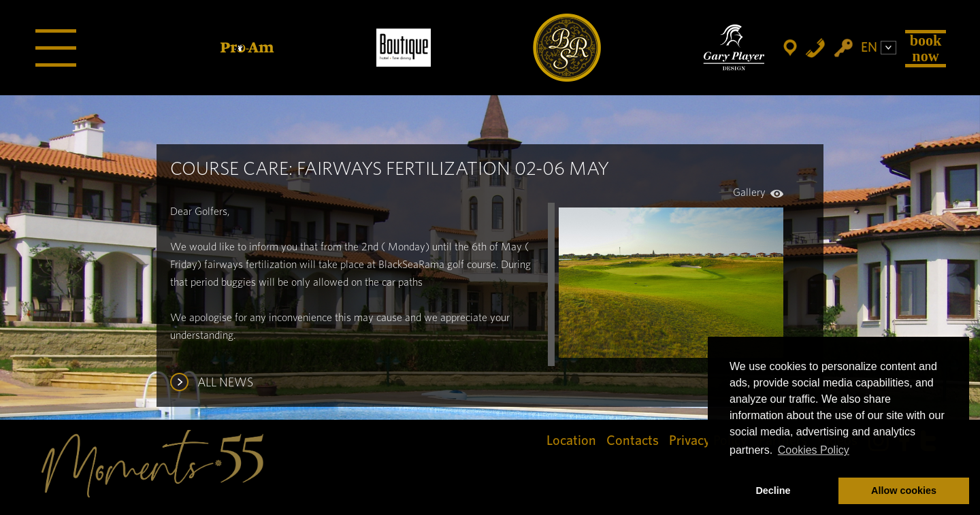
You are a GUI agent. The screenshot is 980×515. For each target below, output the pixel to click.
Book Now (926, 48)
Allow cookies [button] (904, 491)
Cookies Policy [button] (814, 450)
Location (571, 441)
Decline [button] (773, 491)
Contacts (633, 441)
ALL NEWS (225, 383)
